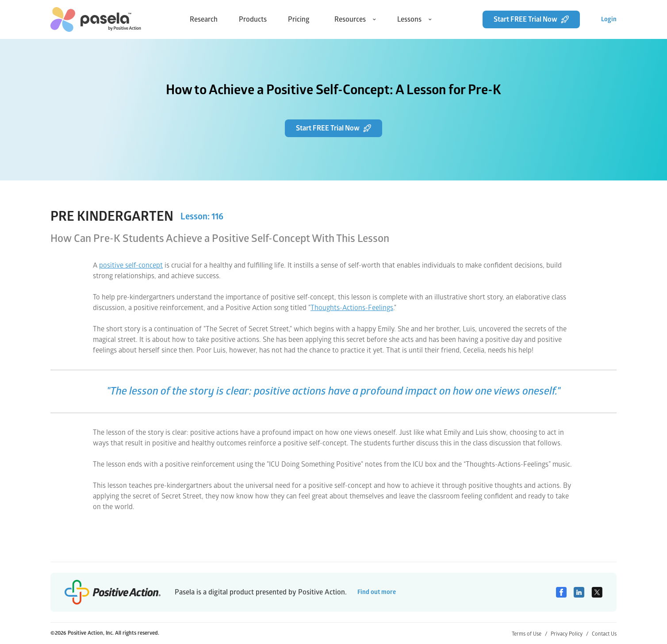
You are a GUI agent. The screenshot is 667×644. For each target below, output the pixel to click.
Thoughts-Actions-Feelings (352, 308)
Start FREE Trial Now (531, 19)
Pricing (299, 19)
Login (609, 19)
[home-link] (96, 19)
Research (204, 19)
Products (253, 19)
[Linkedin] (579, 592)
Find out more (377, 592)
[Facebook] (561, 592)
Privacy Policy (569, 634)
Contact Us (604, 634)
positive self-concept (131, 265)
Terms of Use (529, 634)
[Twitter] (597, 592)
